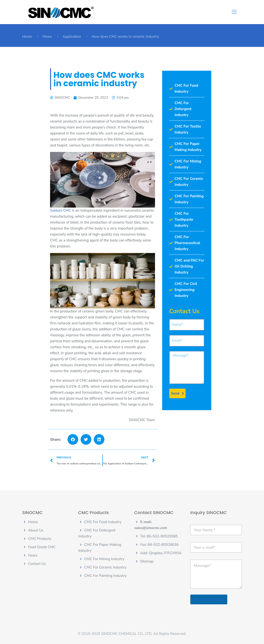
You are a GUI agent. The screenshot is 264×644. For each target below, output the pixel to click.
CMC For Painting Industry (105, 576)
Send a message (209, 599)
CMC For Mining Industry (104, 559)
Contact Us (37, 564)
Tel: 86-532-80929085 (159, 536)
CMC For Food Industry (103, 522)
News (47, 37)
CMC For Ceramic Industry (105, 567)
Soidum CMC (61, 210)
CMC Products (40, 539)
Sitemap (147, 561)
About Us (36, 530)
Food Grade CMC (42, 547)
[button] (73, 439)
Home (27, 37)
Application (72, 37)
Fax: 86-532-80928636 (159, 545)
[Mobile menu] (234, 12)
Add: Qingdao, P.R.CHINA (161, 553)
